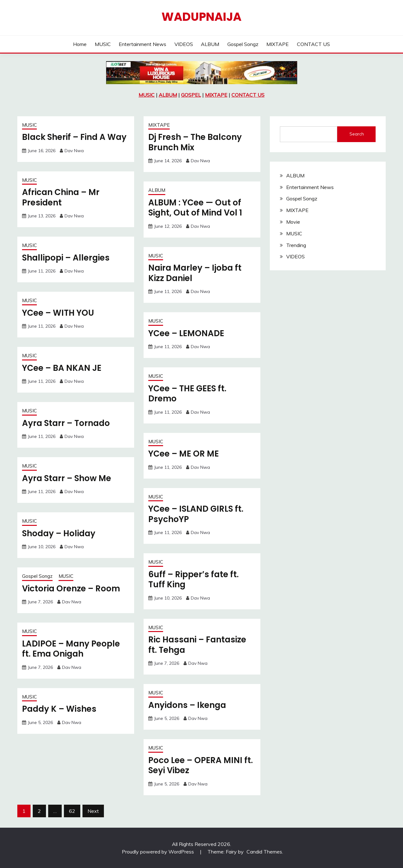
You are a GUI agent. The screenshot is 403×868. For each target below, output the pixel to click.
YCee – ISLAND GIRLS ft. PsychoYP (196, 514)
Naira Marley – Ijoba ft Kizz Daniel (195, 273)
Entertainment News (142, 44)
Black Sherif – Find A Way (74, 137)
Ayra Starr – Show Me (67, 478)
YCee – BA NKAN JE (62, 368)
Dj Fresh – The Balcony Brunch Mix (195, 142)
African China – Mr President (61, 197)
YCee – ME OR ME (184, 454)
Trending (296, 245)
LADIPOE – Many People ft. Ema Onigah (71, 649)
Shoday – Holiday (59, 533)
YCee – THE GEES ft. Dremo (187, 394)
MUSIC (103, 44)
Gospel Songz (243, 44)
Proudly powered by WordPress (159, 852)
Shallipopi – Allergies (66, 258)
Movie (293, 222)
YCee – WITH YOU (58, 313)
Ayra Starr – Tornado (66, 423)
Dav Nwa (74, 151)
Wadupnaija (201, 17)
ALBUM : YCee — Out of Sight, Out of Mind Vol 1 (195, 208)
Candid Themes (264, 852)
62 (72, 811)
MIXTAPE (278, 44)
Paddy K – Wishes (59, 709)
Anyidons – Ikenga (187, 705)
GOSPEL (191, 95)
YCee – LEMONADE (186, 333)
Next (93, 811)
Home (80, 44)
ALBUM (210, 44)
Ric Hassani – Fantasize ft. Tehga (197, 645)
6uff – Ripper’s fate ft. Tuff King (193, 580)
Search (357, 134)
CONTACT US (313, 44)
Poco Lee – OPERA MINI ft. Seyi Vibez (201, 765)
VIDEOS (184, 44)
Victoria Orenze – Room (71, 589)
